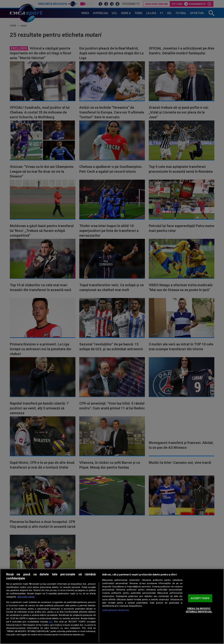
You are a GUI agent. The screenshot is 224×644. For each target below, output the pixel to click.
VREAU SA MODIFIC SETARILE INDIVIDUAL (199, 610)
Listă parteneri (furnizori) (115, 610)
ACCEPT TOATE (200, 598)
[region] (112, 606)
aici (51, 622)
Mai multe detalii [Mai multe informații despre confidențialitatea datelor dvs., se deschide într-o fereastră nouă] (26, 597)
